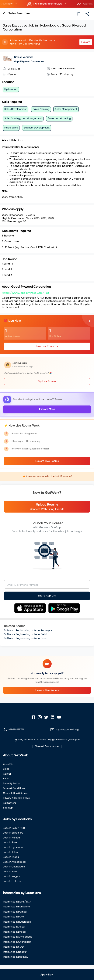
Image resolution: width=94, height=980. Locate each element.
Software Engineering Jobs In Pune (25, 638)
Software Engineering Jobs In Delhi (25, 634)
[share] (87, 14)
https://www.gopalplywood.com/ (23, 293)
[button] (47, 4)
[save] (79, 14)
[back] (5, 14)
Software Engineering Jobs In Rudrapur (28, 631)
